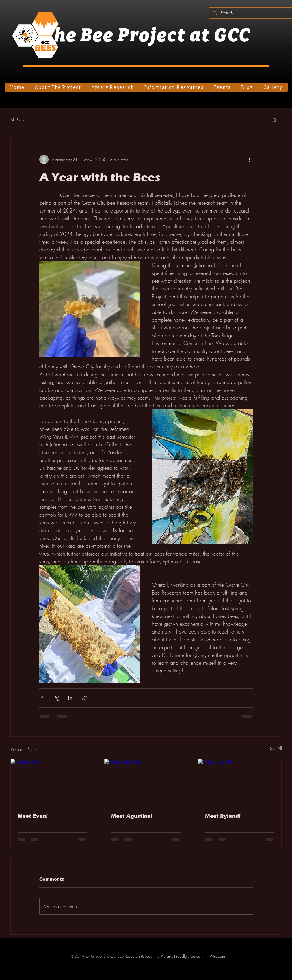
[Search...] (252, 13)
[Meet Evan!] (52, 782)
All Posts (17, 120)
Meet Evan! (33, 816)
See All (276, 748)
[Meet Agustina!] (146, 782)
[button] (275, 120)
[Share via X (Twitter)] (56, 698)
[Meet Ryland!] (240, 782)
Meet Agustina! (132, 816)
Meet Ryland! (223, 816)
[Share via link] (84, 698)
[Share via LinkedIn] (70, 698)
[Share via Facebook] (42, 698)
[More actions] (250, 159)
